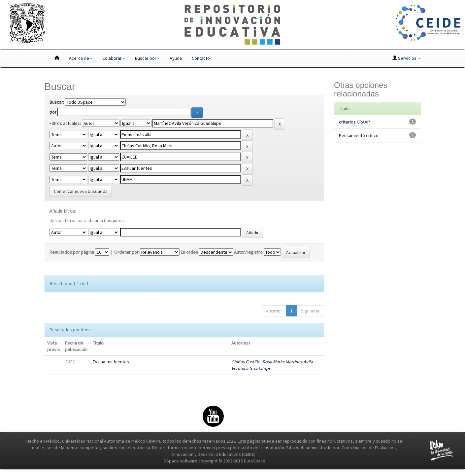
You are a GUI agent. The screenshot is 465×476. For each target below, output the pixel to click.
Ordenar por (126, 252)
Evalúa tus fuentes (111, 362)
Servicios (407, 58)
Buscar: (57, 102)
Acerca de (81, 58)
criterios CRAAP (354, 122)
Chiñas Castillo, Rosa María (257, 362)
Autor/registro (248, 252)
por (53, 112)
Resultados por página (72, 252)
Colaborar (114, 58)
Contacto (201, 58)
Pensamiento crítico (359, 135)
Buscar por (147, 58)
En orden (189, 252)
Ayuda (176, 58)
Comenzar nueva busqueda (81, 191)
